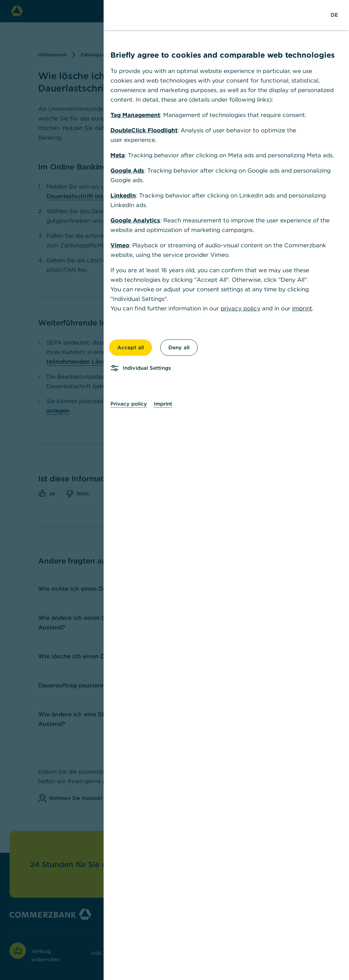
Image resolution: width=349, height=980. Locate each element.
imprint (302, 308)
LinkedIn (123, 195)
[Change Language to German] (334, 15)
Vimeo (120, 245)
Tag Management (135, 115)
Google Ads (127, 171)
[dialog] (174, 490)
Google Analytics (135, 220)
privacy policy (240, 308)
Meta (118, 155)
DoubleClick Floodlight (144, 130)
